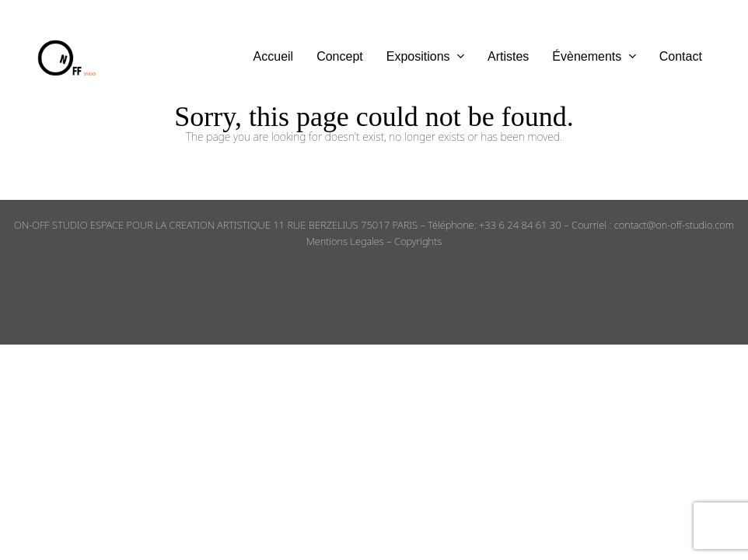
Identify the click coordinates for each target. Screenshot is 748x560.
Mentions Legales (345, 241)
